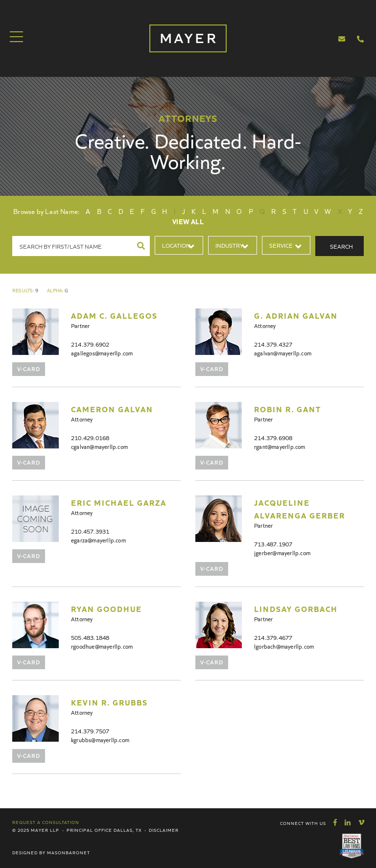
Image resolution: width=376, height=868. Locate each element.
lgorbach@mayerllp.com (284, 646)
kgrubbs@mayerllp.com (100, 739)
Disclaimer (164, 830)
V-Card (29, 368)
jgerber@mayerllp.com (282, 552)
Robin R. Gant (288, 409)
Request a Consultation (46, 822)
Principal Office (89, 830)
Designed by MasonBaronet (51, 852)
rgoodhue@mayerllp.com (102, 646)
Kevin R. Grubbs (109, 702)
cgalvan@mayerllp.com (99, 446)
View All (188, 221)
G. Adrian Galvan (296, 315)
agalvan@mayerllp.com (283, 353)
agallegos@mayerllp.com (102, 353)
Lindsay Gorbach (296, 609)
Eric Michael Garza (119, 502)
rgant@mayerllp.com (280, 446)
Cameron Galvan (112, 409)
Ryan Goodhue (106, 609)
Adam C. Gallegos (114, 315)
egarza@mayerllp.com (98, 540)
